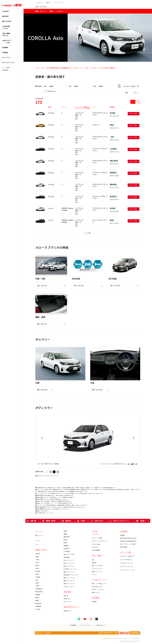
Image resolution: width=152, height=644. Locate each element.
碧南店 (37, 598)
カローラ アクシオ (41, 7)
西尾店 (37, 600)
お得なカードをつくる (98, 589)
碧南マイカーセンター (69, 584)
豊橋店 (65, 534)
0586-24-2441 (114, 140)
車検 (93, 560)
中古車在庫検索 (96, 550)
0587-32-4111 (114, 223)
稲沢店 (112, 220)
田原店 (65, 543)
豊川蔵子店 (113, 196)
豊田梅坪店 (113, 172)
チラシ (37, 544)
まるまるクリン (96, 547)
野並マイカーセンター (69, 563)
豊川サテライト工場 (69, 554)
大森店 (37, 586)
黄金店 (112, 125)
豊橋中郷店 (113, 184)
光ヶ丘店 (38, 609)
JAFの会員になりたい (97, 587)
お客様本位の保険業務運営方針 (128, 541)
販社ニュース (39, 535)
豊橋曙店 (66, 546)
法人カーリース (68, 602)
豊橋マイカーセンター (69, 581)
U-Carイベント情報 (97, 538)
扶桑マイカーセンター (69, 566)
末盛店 (37, 583)
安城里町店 (38, 606)
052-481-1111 (114, 128)
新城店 (65, 540)
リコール (94, 574)
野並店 (37, 574)
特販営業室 (66, 557)
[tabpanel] (88, 38)
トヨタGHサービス (125, 563)
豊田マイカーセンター (69, 572)
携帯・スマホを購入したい (99, 584)
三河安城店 (113, 149)
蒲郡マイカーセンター (69, 578)
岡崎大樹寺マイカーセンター (71, 575)
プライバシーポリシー (86, 625)
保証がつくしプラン (97, 572)
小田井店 (38, 554)
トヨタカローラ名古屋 (126, 556)
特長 (51, 11)
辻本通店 (38, 577)
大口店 (37, 562)
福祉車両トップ (68, 611)
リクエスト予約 (134, 114)
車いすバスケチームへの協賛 (128, 544)
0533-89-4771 (114, 199)
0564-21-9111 (114, 164)
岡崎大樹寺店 (114, 161)
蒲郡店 (65, 531)
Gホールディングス (125, 566)
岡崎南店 (38, 595)
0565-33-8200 (114, 176)
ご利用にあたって (101, 625)
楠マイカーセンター (69, 560)
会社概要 (122, 535)
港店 (37, 580)
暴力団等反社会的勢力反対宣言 (128, 538)
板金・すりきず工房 (97, 566)
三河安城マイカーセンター (71, 569)
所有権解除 (5, 70)
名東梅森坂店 (39, 589)
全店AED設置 (123, 547)
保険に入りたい (96, 592)
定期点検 (94, 563)
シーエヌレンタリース (126, 570)
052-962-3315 (114, 116)
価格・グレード (40, 11)
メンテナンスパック (97, 569)
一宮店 (112, 137)
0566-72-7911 (114, 152)
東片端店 (113, 113)
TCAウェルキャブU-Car (98, 541)
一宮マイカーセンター (69, 587)
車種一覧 (66, 596)
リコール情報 (6, 67)
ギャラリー (61, 11)
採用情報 (94, 602)
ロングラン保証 (96, 544)
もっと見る (90, 233)
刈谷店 (37, 568)
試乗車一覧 (66, 599)
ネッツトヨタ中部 (125, 560)
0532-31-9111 (114, 188)
